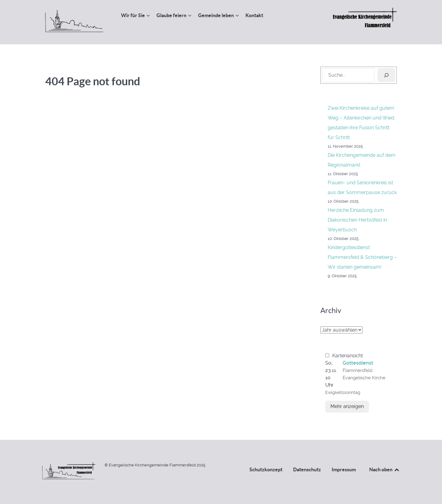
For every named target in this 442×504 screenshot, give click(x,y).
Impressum (344, 469)
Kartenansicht (344, 356)
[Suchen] (386, 75)
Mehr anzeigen (347, 406)
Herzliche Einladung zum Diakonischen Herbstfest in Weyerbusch (357, 220)
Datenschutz (307, 469)
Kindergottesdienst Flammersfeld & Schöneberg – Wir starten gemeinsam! (362, 257)
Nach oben (385, 469)
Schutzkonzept (266, 469)
